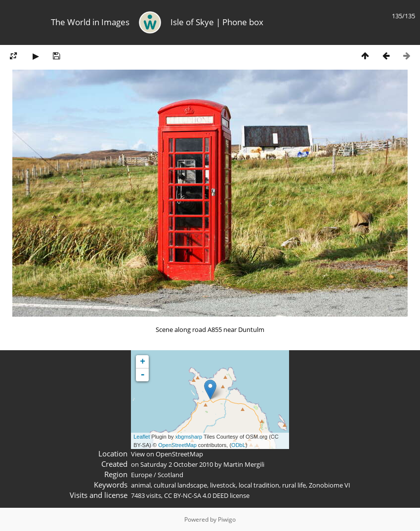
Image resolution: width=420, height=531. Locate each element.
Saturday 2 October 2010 (177, 464)
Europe (142, 475)
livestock (223, 485)
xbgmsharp (189, 437)
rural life (294, 485)
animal (141, 485)
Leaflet (142, 437)
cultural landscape (180, 485)
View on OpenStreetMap (167, 454)
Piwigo (227, 519)
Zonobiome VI (330, 485)
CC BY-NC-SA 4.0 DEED (196, 495)
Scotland (170, 475)
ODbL (238, 445)
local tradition (259, 485)
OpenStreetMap (177, 445)
